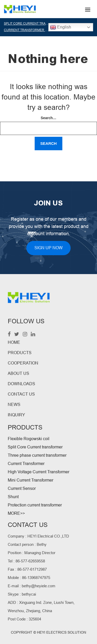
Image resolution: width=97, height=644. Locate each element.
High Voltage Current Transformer (39, 472)
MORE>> (16, 513)
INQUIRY (16, 415)
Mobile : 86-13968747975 (29, 578)
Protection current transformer (35, 505)
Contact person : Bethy (27, 544)
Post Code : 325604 (24, 619)
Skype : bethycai (22, 594)
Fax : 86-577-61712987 (27, 569)
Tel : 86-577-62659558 (26, 561)
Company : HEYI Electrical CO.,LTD (38, 536)
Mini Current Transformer (31, 480)
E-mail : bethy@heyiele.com (32, 586)
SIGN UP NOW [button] (48, 248)
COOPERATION (23, 363)
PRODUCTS (20, 353)
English (61, 27)
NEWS (14, 405)
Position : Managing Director (32, 553)
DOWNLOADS (21, 384)
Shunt (13, 497)
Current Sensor (22, 488)
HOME (14, 342)
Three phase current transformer (37, 455)
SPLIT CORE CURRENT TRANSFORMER (34, 24)
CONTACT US (21, 394)
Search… (48, 118)
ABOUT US (18, 373)
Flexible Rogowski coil (29, 439)
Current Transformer (26, 464)
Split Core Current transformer (35, 447)
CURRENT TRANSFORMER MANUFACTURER (38, 30)
